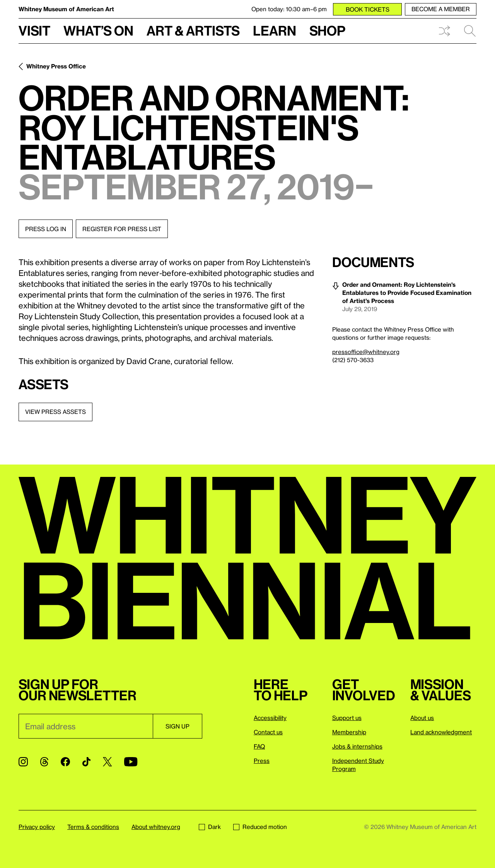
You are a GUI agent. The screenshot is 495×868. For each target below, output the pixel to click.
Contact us (268, 732)
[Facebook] (65, 762)
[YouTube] (131, 762)
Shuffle (444, 31)
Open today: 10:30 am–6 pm (289, 9)
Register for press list (122, 229)
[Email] (86, 726)
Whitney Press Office (56, 66)
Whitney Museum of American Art (66, 9)
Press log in (46, 229)
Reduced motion (260, 827)
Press (262, 761)
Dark (210, 827)
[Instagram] (23, 762)
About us (422, 718)
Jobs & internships (357, 746)
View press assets (55, 412)
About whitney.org (156, 827)
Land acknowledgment (441, 732)
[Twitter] (107, 762)
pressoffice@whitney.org (366, 352)
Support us (347, 718)
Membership (349, 732)
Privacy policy (37, 827)
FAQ (259, 746)
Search (470, 31)
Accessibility (270, 718)
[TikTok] (86, 762)
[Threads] (44, 762)
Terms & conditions (93, 827)
